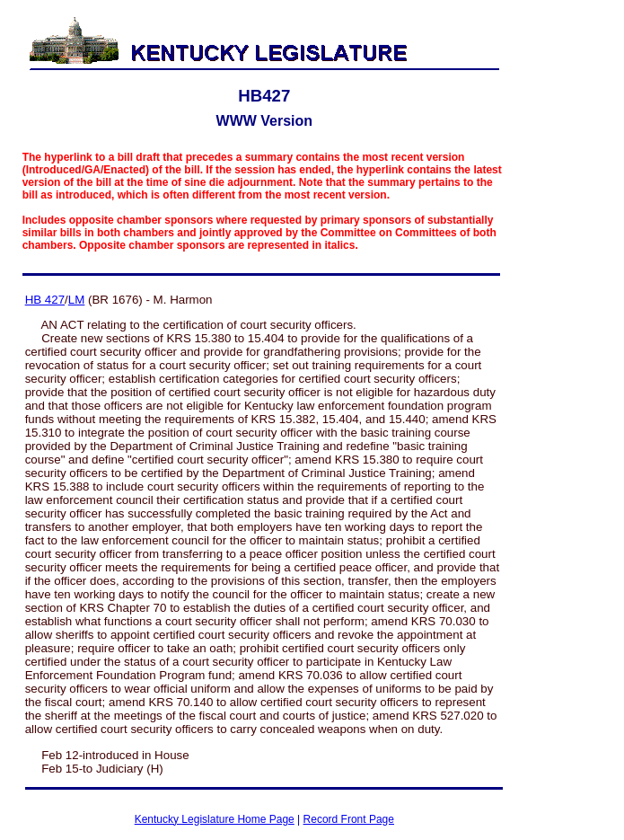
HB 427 (45, 300)
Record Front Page (349, 819)
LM (77, 300)
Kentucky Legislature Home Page (215, 819)
